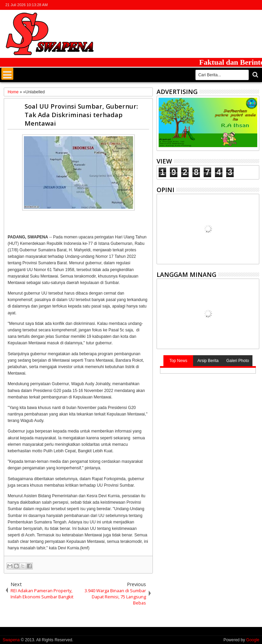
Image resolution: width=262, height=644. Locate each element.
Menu (7, 74)
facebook (228, 5)
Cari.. (255, 75)
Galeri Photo (238, 361)
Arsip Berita (208, 361)
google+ (237, 5)
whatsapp (255, 5)
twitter (219, 5)
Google (253, 640)
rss (246, 5)
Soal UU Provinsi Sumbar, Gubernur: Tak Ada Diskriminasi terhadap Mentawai (81, 115)
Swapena (11, 640)
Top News (178, 361)
